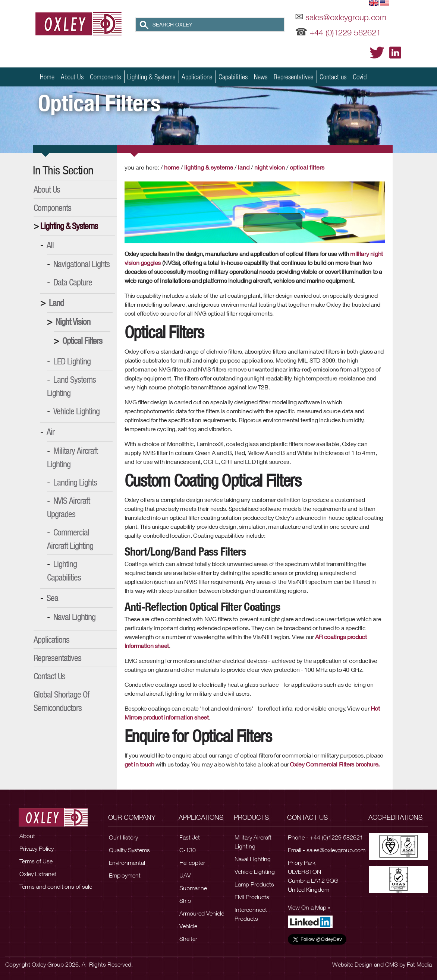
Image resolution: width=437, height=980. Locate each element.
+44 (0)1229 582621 (345, 32)
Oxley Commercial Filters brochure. (334, 764)
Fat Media (419, 964)
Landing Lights (75, 482)
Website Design (352, 964)
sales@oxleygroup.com (346, 17)
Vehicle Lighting (76, 411)
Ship (185, 901)
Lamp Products (254, 884)
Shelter (188, 939)
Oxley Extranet (38, 874)
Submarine (193, 888)
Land (56, 303)
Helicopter (192, 863)
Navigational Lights (81, 264)
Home (47, 77)
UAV (185, 875)
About (27, 836)
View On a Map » (309, 907)
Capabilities (233, 77)
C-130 (188, 850)
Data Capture (73, 282)
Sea (52, 598)
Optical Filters (82, 341)
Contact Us (49, 676)
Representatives (293, 77)
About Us (72, 77)
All (50, 245)
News (261, 77)
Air (51, 431)
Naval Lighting (74, 617)
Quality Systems (129, 850)
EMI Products (252, 897)
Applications (197, 77)
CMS (392, 964)
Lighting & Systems (151, 77)
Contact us (333, 77)
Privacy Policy (37, 848)
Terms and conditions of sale (56, 886)
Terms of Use (36, 861)
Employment (125, 875)
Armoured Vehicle (202, 913)
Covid (360, 77)
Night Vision (73, 322)
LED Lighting (72, 361)
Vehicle (188, 926)
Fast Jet (190, 837)
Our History (123, 837)
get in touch (139, 764)
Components (105, 77)
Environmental (127, 863)
